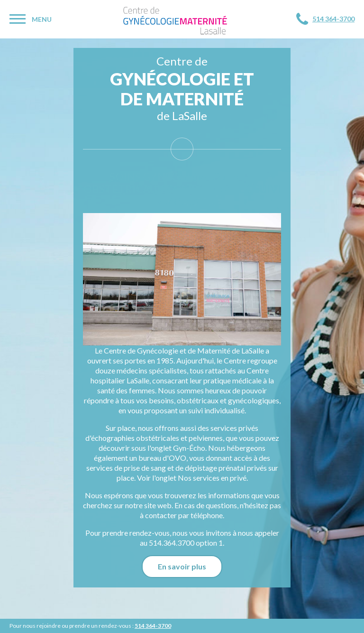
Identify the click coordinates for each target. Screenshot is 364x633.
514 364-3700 (333, 19)
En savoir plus (182, 566)
